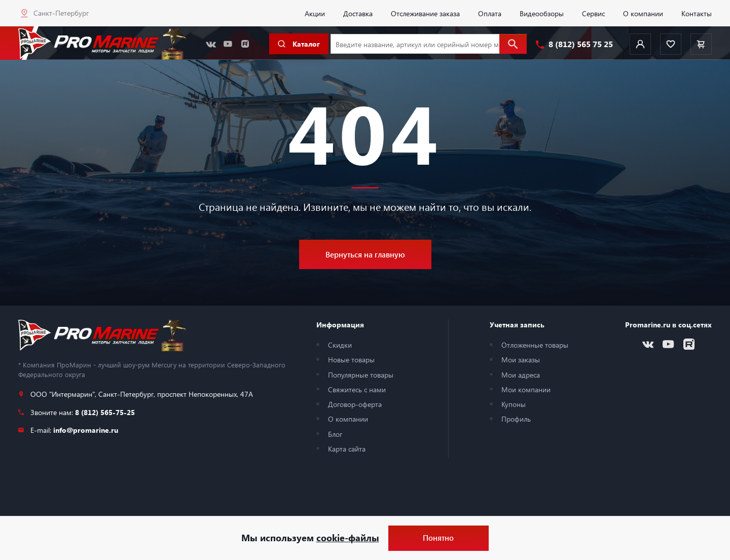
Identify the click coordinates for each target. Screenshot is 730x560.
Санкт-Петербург (61, 13)
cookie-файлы (348, 538)
